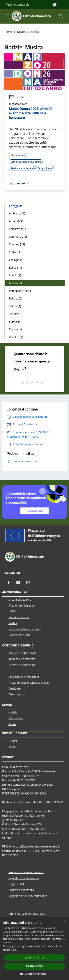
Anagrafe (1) (17, 221)
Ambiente (15, 688)
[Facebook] (9, 582)
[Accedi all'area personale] (55, 5)
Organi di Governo (20, 600)
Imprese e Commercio (22, 659)
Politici (13, 623)
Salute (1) (15, 306)
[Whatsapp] (28, 582)
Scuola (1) (15, 314)
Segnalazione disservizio (24, 878)
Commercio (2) (18, 237)
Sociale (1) (15, 329)
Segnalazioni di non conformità (28, 896)
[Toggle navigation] (7, 16)
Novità (21, 32)
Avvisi (12, 724)
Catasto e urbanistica (22, 665)
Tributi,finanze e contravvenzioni (29, 683)
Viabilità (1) (16, 337)
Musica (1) (15, 283)
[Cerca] (61, 16)
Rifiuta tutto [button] (34, 966)
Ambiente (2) (17, 213)
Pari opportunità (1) (21, 291)
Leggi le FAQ (16, 884)
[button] (35, 974)
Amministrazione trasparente (27, 914)
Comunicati (16, 718)
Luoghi (13, 741)
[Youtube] (18, 582)
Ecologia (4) (16, 260)
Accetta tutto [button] (34, 958)
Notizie (16, 97)
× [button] (65, 921)
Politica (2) (16, 298)
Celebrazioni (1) (19, 229)
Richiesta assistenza (21, 890)
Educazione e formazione (24, 677)
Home (8, 32)
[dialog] (34, 948)
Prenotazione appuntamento (26, 872)
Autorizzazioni (17, 694)
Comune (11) (17, 244)
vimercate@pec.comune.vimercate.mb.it (34, 846)
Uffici (12, 611)
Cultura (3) (16, 252)
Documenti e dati (19, 635)
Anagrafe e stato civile (22, 653)
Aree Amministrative (22, 605)
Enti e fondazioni (19, 617)
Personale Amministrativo (25, 629)
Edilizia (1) (15, 267)
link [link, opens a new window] (15, 950)
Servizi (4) (15, 322)
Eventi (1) (15, 275)
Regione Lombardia (17, 4)
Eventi (13, 747)
